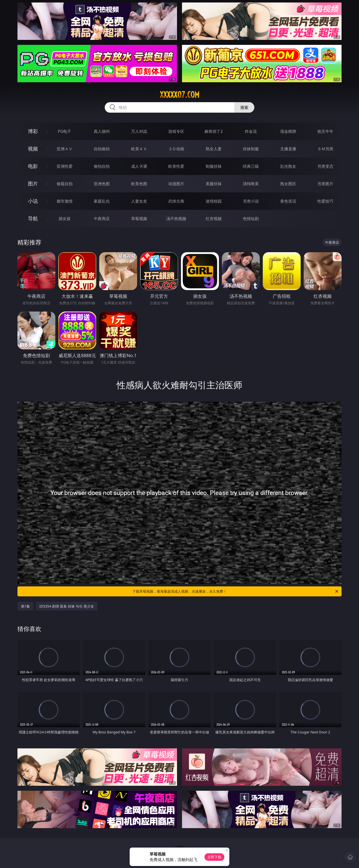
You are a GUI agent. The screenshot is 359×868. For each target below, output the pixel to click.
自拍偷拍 (102, 149)
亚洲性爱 (65, 166)
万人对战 (139, 131)
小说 (33, 201)
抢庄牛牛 (325, 131)
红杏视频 (214, 219)
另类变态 (325, 166)
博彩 (33, 131)
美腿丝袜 (214, 184)
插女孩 (65, 219)
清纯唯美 (251, 184)
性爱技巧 (325, 201)
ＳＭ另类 (325, 149)
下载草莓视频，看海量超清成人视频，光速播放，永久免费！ (236, 591)
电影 (33, 166)
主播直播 (288, 149)
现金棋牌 (288, 131)
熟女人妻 (214, 149)
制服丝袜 (214, 166)
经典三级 (251, 166)
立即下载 (214, 857)
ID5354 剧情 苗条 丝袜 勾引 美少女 (67, 606)
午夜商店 (102, 219)
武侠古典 (176, 201)
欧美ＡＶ (139, 149)
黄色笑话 (288, 201)
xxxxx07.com (180, 95)
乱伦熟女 (288, 166)
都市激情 (65, 201)
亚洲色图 (102, 184)
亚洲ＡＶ (65, 149)
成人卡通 (139, 166)
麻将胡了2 (214, 131)
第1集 (25, 606)
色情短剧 (251, 219)
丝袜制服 (251, 149)
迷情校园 (214, 201)
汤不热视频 (176, 219)
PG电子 (64, 131)
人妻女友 (139, 201)
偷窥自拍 (65, 184)
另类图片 (325, 184)
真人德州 (102, 131)
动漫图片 (176, 184)
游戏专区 (176, 131)
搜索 (244, 107)
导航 (33, 218)
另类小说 (251, 201)
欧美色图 (139, 184)
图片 (33, 184)
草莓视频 (139, 219)
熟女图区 (288, 184)
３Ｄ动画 (176, 149)
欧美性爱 (176, 166)
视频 (33, 149)
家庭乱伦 (102, 201)
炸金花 (251, 131)
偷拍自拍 (102, 166)
